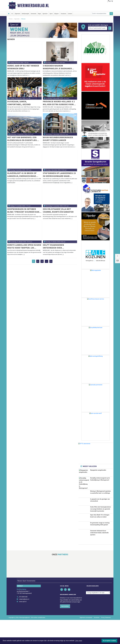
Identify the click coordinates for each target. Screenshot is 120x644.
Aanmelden (65, 630)
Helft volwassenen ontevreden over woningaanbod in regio (56, 246)
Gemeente (34, 14)
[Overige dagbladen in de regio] (98, 617)
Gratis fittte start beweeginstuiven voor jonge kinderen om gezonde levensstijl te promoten (100, 515)
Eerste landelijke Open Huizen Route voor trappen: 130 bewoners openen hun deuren (24, 246)
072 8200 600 (23, 621)
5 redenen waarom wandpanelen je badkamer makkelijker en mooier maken (59, 67)
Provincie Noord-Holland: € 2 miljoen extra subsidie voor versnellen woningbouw (59, 103)
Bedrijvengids (25, 14)
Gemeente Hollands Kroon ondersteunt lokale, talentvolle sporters (99, 557)
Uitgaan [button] (56, 14)
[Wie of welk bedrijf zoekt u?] (98, 28)
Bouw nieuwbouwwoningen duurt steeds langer (58, 139)
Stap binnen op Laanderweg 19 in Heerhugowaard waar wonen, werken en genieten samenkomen (59, 175)
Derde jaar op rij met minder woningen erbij (23, 67)
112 (12, 14)
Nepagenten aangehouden (98, 470)
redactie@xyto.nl (24, 623)
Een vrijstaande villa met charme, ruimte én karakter (58, 210)
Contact (70, 14)
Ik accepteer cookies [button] (109, 641)
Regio (39, 14)
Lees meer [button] (79, 641)
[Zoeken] (111, 14)
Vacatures (63, 14)
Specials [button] (45, 14)
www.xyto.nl (23, 626)
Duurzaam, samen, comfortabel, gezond (19, 103)
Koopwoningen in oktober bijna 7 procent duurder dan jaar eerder (23, 211)
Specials (17, 19)
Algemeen (17, 14)
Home (11, 19)
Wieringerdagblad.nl (33, 6)
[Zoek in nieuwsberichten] (100, 14)
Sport (51, 14)
